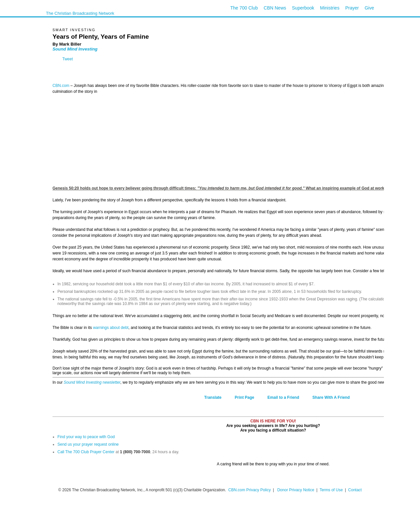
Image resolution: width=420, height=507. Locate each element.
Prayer (352, 8)
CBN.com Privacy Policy (250, 490)
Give (369, 8)
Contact (355, 490)
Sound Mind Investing (75, 49)
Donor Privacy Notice (296, 490)
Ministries (330, 8)
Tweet (68, 59)
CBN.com (61, 86)
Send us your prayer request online (88, 444)
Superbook (303, 8)
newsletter (111, 382)
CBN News (275, 8)
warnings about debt (111, 328)
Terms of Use (332, 490)
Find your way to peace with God (86, 437)
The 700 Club (244, 8)
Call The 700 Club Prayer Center (86, 452)
